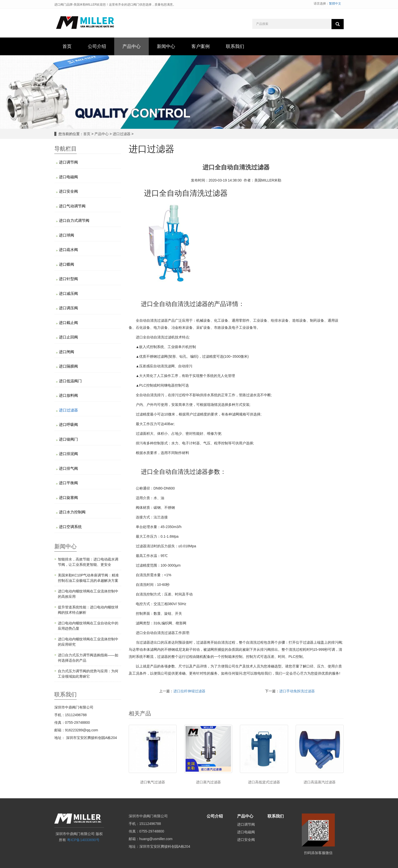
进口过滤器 (122, 134)
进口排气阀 (68, 468)
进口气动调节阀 (72, 206)
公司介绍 (215, 816)
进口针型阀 (68, 279)
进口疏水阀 (68, 250)
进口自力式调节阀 (74, 220)
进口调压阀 (68, 308)
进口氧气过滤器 (153, 782)
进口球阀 (67, 235)
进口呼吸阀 (68, 424)
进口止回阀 (68, 337)
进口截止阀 (68, 323)
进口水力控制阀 (72, 512)
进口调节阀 (68, 162)
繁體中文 (335, 4)
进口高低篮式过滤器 (264, 782)
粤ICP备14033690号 (83, 840)
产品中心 (102, 134)
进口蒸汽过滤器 (208, 782)
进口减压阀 (68, 293)
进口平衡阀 (68, 483)
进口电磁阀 (68, 177)
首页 (87, 134)
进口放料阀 (68, 395)
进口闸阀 (67, 352)
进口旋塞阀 (68, 498)
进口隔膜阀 (68, 366)
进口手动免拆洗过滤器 (297, 691)
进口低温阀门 (70, 381)
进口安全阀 (68, 191)
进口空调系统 (70, 527)
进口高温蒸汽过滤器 (320, 782)
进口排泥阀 (68, 454)
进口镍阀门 (68, 439)
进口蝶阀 (67, 264)
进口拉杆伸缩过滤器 (189, 691)
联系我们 (276, 816)
